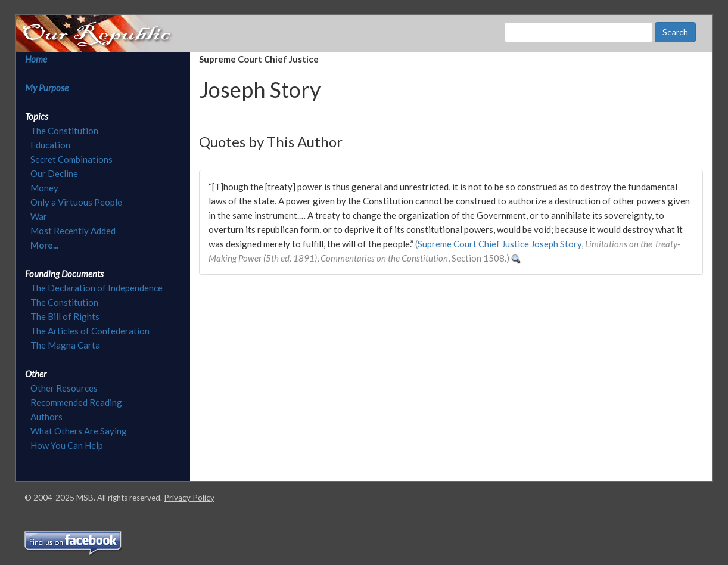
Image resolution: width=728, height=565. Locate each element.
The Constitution (64, 131)
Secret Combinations (71, 159)
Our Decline (54, 173)
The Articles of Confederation (90, 331)
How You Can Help (67, 445)
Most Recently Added (73, 231)
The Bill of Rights (65, 316)
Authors (46, 417)
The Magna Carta (65, 345)
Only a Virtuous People (76, 202)
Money (44, 188)
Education (50, 145)
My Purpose (47, 88)
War (39, 216)
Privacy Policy (189, 498)
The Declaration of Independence (97, 288)
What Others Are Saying (79, 431)
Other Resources (64, 388)
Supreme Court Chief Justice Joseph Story (500, 244)
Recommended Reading (76, 402)
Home (36, 59)
